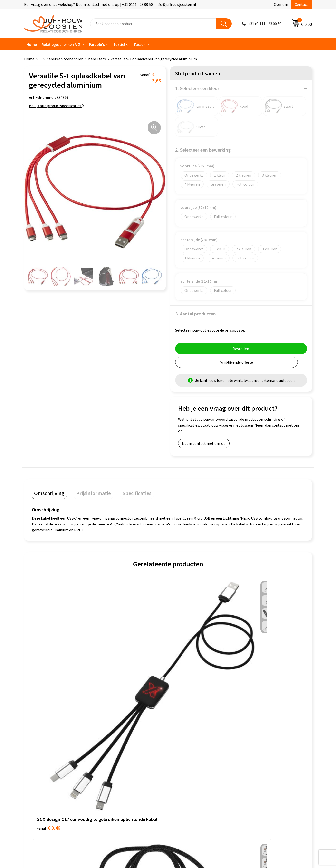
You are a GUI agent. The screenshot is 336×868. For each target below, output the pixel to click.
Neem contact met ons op (204, 443)
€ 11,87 (118, 661)
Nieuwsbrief (112, 735)
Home (32, 44)
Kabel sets (97, 59)
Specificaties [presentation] (126, 491)
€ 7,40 (185, 661)
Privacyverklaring (187, 735)
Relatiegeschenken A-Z (61, 44)
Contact (301, 4)
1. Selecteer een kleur (197, 88)
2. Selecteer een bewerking (203, 150)
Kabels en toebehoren (65, 59)
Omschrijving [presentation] (47, 491)
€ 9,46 (49, 668)
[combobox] (153, 24)
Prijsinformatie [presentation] (87, 491)
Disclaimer (182, 743)
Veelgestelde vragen (119, 743)
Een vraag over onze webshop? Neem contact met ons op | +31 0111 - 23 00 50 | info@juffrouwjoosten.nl (110, 4)
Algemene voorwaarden (193, 721)
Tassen (139, 44)
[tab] (47, 492)
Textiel (119, 44)
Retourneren (113, 758)
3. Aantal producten (196, 314)
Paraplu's (97, 44)
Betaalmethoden (117, 750)
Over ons (281, 4)
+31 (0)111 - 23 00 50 (265, 24)
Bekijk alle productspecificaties (57, 106)
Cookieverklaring (187, 728)
